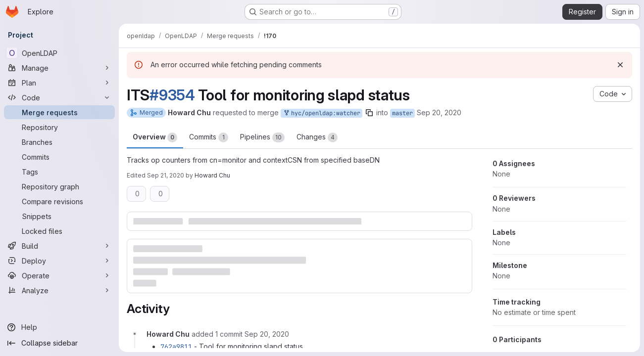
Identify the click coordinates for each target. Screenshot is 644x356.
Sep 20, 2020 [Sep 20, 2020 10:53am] (439, 112)
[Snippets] (59, 216)
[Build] (59, 246)
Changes (317, 137)
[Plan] (59, 83)
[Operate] (59, 275)
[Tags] (59, 172)
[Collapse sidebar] (59, 343)
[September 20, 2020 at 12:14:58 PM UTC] (267, 334)
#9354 (172, 95)
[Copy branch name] (369, 113)
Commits (209, 137)
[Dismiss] (620, 65)
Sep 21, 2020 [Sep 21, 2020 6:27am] (166, 175)
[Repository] (59, 127)
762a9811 (176, 347)
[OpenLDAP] (59, 53)
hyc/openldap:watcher (322, 113)
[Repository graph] (59, 186)
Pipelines (262, 137)
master (402, 113)
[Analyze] (59, 290)
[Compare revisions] (59, 201)
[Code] (59, 97)
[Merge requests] (59, 112)
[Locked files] (59, 231)
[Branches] (59, 142)
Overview (155, 137)
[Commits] (59, 157)
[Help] (59, 327)
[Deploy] (59, 261)
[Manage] (59, 68)
